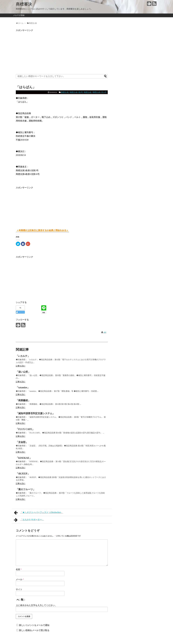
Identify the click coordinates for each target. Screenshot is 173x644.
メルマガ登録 (19, 15)
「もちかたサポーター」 (29, 520)
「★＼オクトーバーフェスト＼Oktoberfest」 (38, 513)
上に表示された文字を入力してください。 (36, 605)
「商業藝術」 (23, 400)
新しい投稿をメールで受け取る (34, 630)
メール (20, 579)
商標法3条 (65, 92)
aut (105, 332)
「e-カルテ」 (23, 356)
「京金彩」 (22, 442)
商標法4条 (88, 92)
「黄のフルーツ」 (26, 489)
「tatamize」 (23, 387)
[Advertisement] (62, 51)
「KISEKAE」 (24, 458)
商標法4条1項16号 (99, 92)
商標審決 (24, 4)
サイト (19, 589)
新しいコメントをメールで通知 (34, 625)
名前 (19, 569)
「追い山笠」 (23, 372)
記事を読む (21, 366)
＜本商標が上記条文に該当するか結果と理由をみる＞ (42, 230)
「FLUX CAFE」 (25, 429)
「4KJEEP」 (23, 474)
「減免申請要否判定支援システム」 (35, 413)
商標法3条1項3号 (76, 92)
